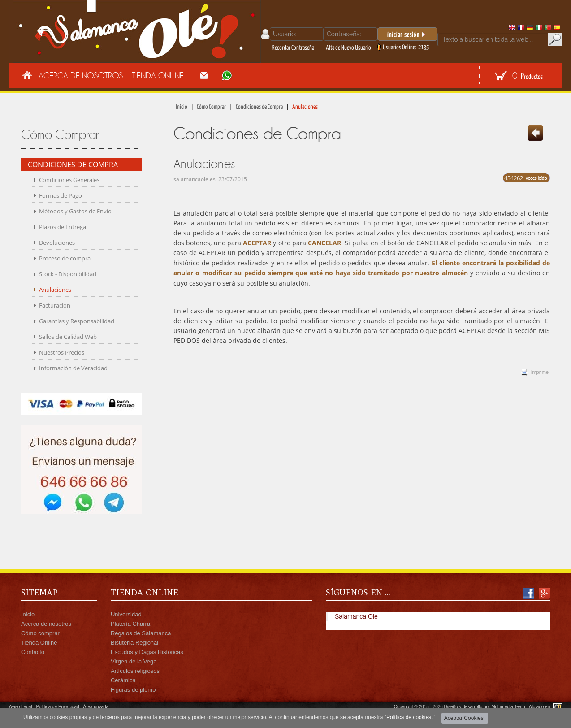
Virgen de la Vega (134, 661)
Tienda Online (158, 75)
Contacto (33, 652)
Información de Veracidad (73, 368)
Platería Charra (130, 624)
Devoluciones (57, 243)
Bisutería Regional (134, 643)
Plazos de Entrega (63, 227)
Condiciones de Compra (259, 107)
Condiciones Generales (69, 180)
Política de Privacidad (57, 707)
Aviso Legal (21, 707)
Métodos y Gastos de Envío (75, 211)
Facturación (55, 305)
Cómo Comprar (211, 107)
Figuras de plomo (133, 690)
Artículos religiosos (135, 671)
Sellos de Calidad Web (68, 337)
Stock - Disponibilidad (68, 274)
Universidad (126, 614)
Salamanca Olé (356, 616)
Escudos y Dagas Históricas (147, 652)
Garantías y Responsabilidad (77, 321)
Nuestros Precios (62, 352)
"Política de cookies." (410, 717)
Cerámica (123, 680)
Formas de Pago (61, 195)
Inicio (182, 107)
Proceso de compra (65, 258)
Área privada (96, 707)
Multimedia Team (508, 707)
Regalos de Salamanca (141, 633)
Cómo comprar (40, 633)
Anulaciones (55, 290)
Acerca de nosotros (46, 624)
